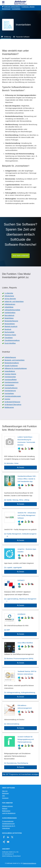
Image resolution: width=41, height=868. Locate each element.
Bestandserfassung (11, 321)
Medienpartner (6, 811)
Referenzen (5, 793)
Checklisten (9, 338)
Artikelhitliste (9, 307)
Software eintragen (7, 806)
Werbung (5, 809)
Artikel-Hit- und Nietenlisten (14, 301)
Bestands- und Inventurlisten (15, 360)
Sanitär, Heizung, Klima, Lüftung (18, 500)
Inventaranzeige (10, 377)
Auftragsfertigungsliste (12, 310)
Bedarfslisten (9, 318)
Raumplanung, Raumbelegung (17, 763)
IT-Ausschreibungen (8, 821)
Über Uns (5, 791)
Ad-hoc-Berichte (10, 299)
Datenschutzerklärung (30, 863)
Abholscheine (9, 296)
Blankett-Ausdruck (11, 326)
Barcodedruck (9, 315)
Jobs (3, 796)
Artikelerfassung (10, 357)
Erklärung (7, 37)
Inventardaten (9, 385)
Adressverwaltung (13, 724)
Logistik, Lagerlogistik (14, 567)
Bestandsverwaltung (12, 363)
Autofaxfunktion (10, 313)
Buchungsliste (9, 332)
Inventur (7, 399)
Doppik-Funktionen (11, 366)
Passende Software (23, 37)
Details (22, 468)
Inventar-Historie (10, 374)
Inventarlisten (16, 9)
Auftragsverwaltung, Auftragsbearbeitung (21, 692)
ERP (8, 630)
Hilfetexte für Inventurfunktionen (16, 368)
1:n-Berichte (9, 293)
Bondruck (8, 329)
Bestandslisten (10, 324)
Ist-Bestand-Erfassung (12, 402)
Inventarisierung (10, 391)
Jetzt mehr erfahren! (20, 256)
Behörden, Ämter (13, 463)
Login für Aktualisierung (9, 813)
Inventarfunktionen (11, 388)
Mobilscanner (9, 407)
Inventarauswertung (11, 382)
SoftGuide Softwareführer (12, 7)
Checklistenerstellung (12, 340)
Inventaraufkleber (11, 380)
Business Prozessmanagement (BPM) (20, 659)
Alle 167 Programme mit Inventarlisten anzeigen (21, 774)
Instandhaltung (10, 371)
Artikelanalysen (10, 304)
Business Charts (10, 335)
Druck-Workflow (10, 343)
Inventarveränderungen (13, 396)
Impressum (5, 798)
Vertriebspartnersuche (8, 824)
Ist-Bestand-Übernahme (13, 405)
